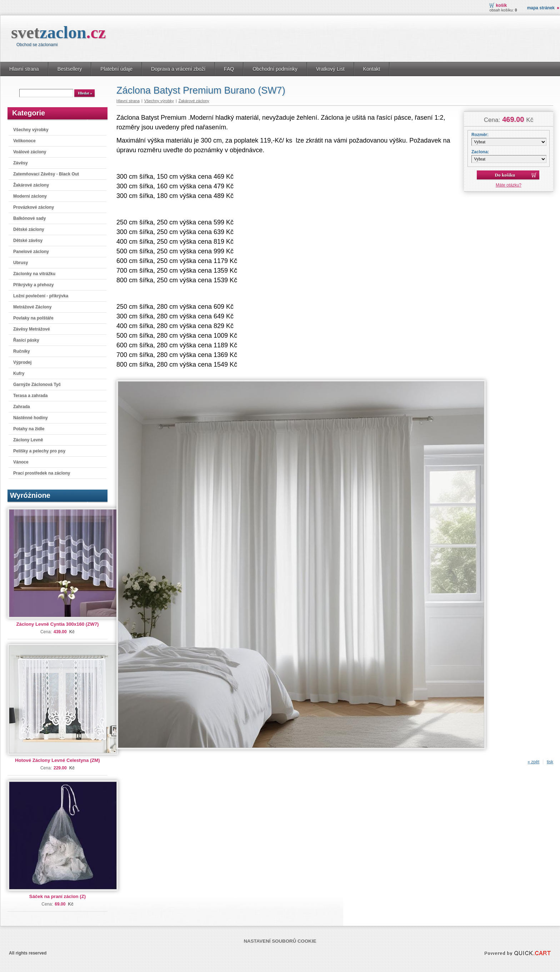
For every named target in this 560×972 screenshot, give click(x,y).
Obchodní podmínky (275, 69)
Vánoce (21, 462)
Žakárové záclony (31, 185)
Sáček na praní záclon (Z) (57, 896)
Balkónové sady (29, 218)
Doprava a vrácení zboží (178, 69)
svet (58, 32)
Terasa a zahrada (31, 396)
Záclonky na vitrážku (34, 274)
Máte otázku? (509, 185)
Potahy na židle (29, 429)
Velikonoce (24, 141)
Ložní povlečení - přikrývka (41, 296)
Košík (502, 5)
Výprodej (22, 362)
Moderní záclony (30, 196)
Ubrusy (21, 263)
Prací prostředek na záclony (42, 473)
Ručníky (22, 351)
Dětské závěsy (28, 240)
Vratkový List (330, 69)
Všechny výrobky (31, 130)
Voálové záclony (30, 152)
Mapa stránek (541, 8)
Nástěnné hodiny (31, 418)
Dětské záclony (29, 229)
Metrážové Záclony (32, 307)
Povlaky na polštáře (33, 318)
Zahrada (22, 407)
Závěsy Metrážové (32, 329)
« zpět (533, 762)
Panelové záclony (31, 252)
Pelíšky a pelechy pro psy (39, 451)
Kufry (19, 373)
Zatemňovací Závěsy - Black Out (46, 174)
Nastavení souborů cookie (280, 941)
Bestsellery (70, 69)
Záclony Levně (28, 440)
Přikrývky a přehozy (33, 285)
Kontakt (372, 69)
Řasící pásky (26, 340)
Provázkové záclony (34, 207)
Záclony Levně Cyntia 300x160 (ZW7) (58, 624)
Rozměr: (480, 135)
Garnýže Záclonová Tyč (37, 385)
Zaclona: (480, 152)
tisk (550, 762)
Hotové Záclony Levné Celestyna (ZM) (57, 760)
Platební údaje (116, 69)
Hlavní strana (24, 69)
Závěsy (21, 163)
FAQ (229, 69)
